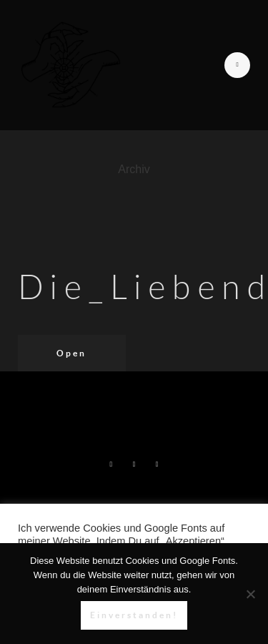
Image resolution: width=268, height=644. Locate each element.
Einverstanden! (134, 615)
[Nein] (250, 594)
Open (71, 353)
